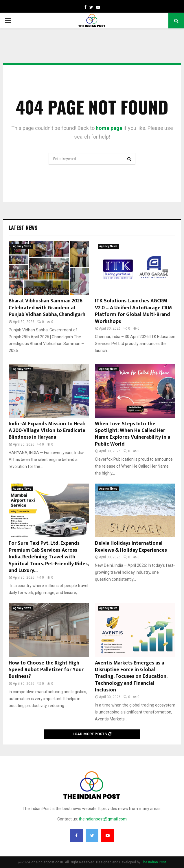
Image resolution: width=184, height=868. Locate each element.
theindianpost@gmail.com (103, 819)
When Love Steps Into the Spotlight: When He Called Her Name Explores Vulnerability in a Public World (133, 434)
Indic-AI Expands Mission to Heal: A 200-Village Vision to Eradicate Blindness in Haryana (47, 431)
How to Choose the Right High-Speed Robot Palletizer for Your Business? (46, 670)
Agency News (22, 246)
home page (109, 128)
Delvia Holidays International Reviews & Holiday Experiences (131, 547)
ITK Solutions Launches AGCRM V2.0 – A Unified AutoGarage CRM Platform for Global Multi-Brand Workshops (133, 311)
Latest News (23, 228)
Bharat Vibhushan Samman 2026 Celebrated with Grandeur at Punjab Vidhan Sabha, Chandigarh (47, 308)
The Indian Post (154, 862)
